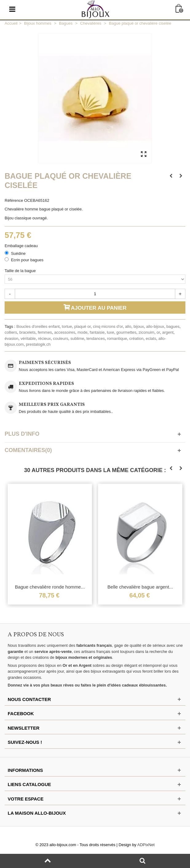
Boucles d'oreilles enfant (38, 326)
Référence (14, 200)
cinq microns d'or (108, 326)
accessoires (65, 332)
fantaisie (97, 332)
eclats (151, 338)
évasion (12, 338)
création (137, 338)
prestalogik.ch (38, 344)
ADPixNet (146, 845)
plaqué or (83, 326)
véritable (28, 338)
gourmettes (127, 332)
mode (83, 332)
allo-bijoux (155, 326)
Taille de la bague (21, 271)
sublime (77, 338)
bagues (173, 326)
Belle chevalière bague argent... (140, 587)
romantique (117, 338)
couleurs (61, 338)
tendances (96, 338)
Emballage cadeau (22, 246)
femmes (45, 332)
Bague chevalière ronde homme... (50, 587)
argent (168, 332)
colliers (11, 332)
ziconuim (146, 332)
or (158, 332)
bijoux (139, 326)
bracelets (28, 332)
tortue (67, 326)
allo (128, 326)
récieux (44, 338)
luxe (110, 332)
